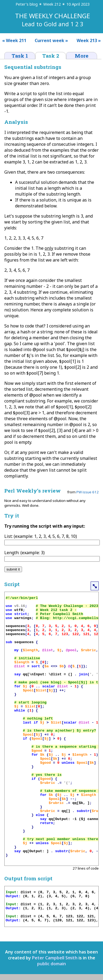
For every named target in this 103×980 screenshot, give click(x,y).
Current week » (51, 40)
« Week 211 (13, 40)
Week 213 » (90, 40)
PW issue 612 (88, 492)
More (82, 56)
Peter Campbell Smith (55, 958)
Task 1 (20, 56)
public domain (51, 964)
